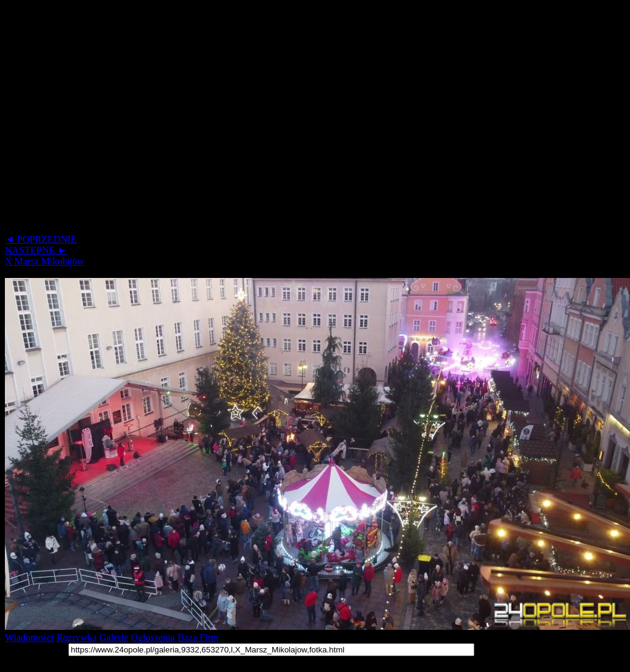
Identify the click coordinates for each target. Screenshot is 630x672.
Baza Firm (198, 637)
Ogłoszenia (153, 637)
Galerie (114, 637)
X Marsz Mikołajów (45, 261)
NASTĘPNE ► (36, 250)
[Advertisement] (114, 119)
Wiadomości (29, 637)
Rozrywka (77, 637)
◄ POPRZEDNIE (41, 239)
